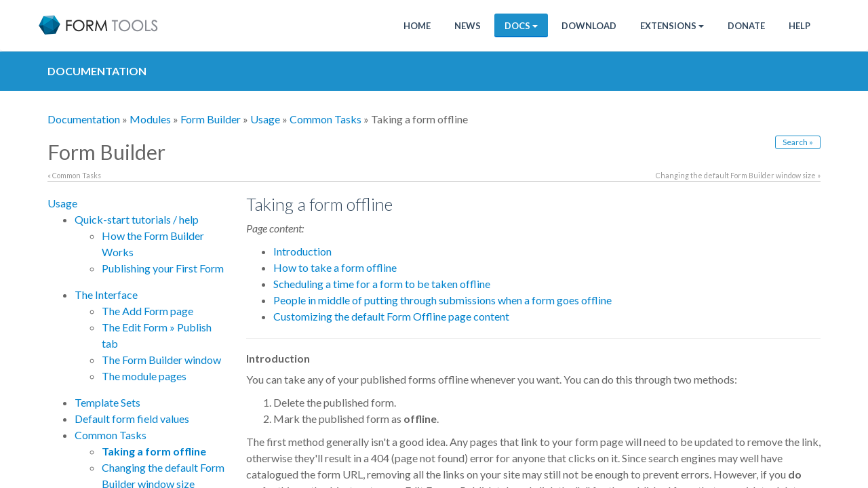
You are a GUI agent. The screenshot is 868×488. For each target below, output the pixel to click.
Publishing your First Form (163, 268)
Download (589, 26)
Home (417, 26)
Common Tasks (325, 119)
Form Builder (211, 119)
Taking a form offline (154, 451)
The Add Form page (147, 311)
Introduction (302, 251)
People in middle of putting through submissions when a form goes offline (442, 300)
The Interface (106, 294)
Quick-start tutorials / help (137, 219)
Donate (746, 26)
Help (800, 26)
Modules (150, 119)
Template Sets (107, 402)
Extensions (672, 26)
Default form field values (132, 419)
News (468, 26)
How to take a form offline (335, 267)
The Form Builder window (161, 360)
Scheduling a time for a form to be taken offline (382, 284)
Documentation (84, 119)
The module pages (144, 376)
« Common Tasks (74, 175)
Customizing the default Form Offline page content (391, 316)
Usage (265, 119)
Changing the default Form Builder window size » (738, 175)
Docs (521, 26)
